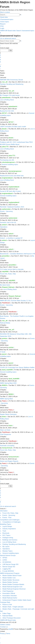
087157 (4, 113)
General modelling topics (10, 164)
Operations (4, 227)
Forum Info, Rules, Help (8, 274)
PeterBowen (6, 303)
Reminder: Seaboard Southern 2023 (12, 207)
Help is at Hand (5, 430)
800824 (4, 385)
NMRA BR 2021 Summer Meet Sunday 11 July (15, 301)
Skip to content (5, 12)
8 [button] (0, 66)
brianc (4, 417)
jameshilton (6, 256)
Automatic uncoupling (7, 446)
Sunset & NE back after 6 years (10, 191)
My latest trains (5, 285)
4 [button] (0, 60)
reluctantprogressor (8, 162)
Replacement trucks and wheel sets (12, 176)
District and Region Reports (9, 461)
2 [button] (0, 55)
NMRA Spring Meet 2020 (8, 383)
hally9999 (5, 272)
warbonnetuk (6, 209)
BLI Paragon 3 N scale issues (10, 95)
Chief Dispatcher (6, 434)
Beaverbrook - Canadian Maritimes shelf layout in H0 (17, 254)
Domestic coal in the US (8, 222)
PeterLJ (5, 401)
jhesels (4, 129)
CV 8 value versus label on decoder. (12, 269)
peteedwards (6, 98)
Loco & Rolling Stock (7, 100)
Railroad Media (5, 323)
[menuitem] (7, 19)
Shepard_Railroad (8, 287)
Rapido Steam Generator (8, 414)
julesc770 (5, 147)
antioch (4, 225)
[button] (0, 46)
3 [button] (0, 57)
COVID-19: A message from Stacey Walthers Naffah (17, 368)
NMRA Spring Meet (6, 399)
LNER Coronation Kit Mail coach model (13, 127)
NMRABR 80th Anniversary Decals (11, 80)
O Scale (3, 352)
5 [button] (0, 62)
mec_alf (5, 82)
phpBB (11, 629)
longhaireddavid (7, 178)
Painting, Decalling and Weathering (12, 84)
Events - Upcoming (6, 211)
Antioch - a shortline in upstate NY (11, 238)
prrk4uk (4, 338)
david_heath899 (7, 370)
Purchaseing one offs (7, 160)
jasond (4, 354)
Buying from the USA (7, 111)
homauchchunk (7, 448)
